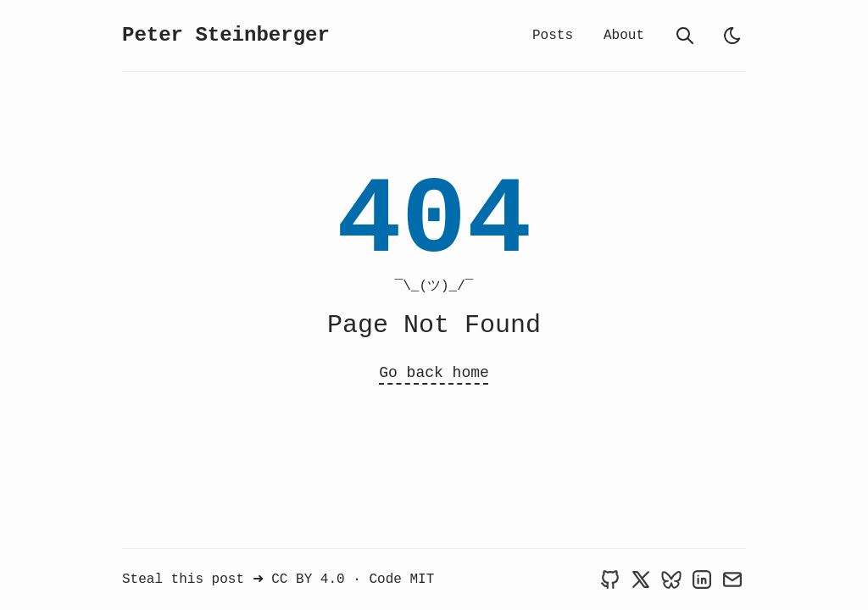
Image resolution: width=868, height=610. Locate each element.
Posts (553, 36)
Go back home (434, 373)
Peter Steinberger (226, 35)
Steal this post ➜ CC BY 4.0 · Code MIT (278, 579)
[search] (685, 36)
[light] (732, 36)
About (624, 36)
